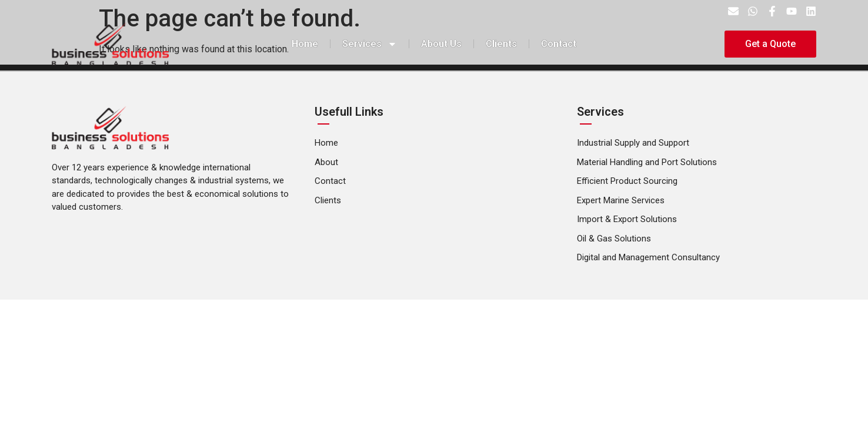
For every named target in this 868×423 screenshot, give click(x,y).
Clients (501, 44)
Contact (559, 44)
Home (305, 44)
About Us (441, 44)
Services (370, 44)
